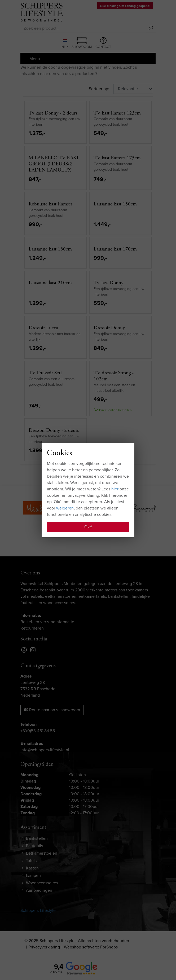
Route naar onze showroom (52, 710)
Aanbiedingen (39, 890)
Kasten (32, 868)
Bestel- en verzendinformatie (47, 622)
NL (64, 44)
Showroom (82, 43)
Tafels (31, 861)
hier (115, 489)
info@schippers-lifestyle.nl (45, 750)
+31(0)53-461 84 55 (38, 731)
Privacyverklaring (44, 947)
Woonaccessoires (42, 883)
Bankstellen (37, 838)
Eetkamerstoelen (42, 853)
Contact (103, 43)
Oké (88, 527)
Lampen (33, 875)
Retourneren (32, 628)
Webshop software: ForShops (91, 947)
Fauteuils (34, 846)
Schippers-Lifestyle (38, 910)
